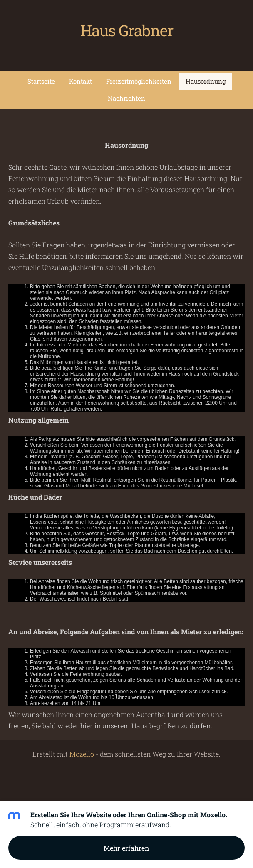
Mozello (82, 754)
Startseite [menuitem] (41, 81)
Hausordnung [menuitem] (206, 81)
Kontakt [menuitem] (81, 81)
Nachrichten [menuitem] (126, 98)
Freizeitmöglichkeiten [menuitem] (139, 81)
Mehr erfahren (126, 848)
